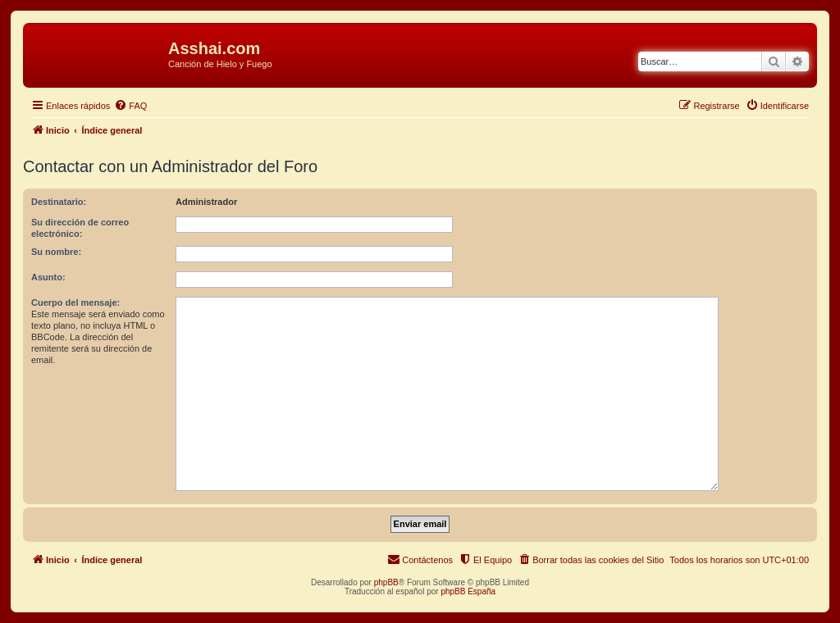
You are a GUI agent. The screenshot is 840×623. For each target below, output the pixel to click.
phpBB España (468, 591)
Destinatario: (59, 202)
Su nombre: (56, 252)
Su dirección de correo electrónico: (80, 228)
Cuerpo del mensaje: (75, 302)
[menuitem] (130, 106)
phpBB (386, 582)
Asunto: (48, 277)
